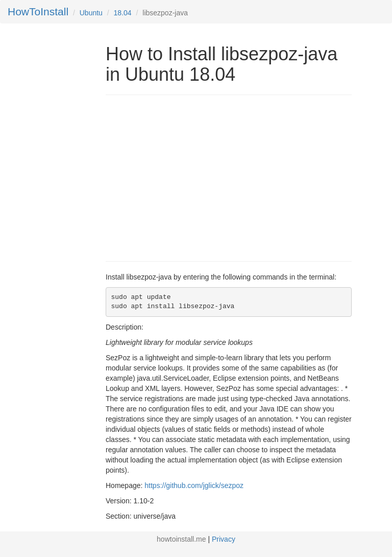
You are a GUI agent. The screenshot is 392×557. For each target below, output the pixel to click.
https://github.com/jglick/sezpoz (194, 485)
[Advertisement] (191, 177)
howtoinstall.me (181, 539)
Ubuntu (91, 13)
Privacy (224, 539)
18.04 (123, 13)
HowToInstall (38, 11)
